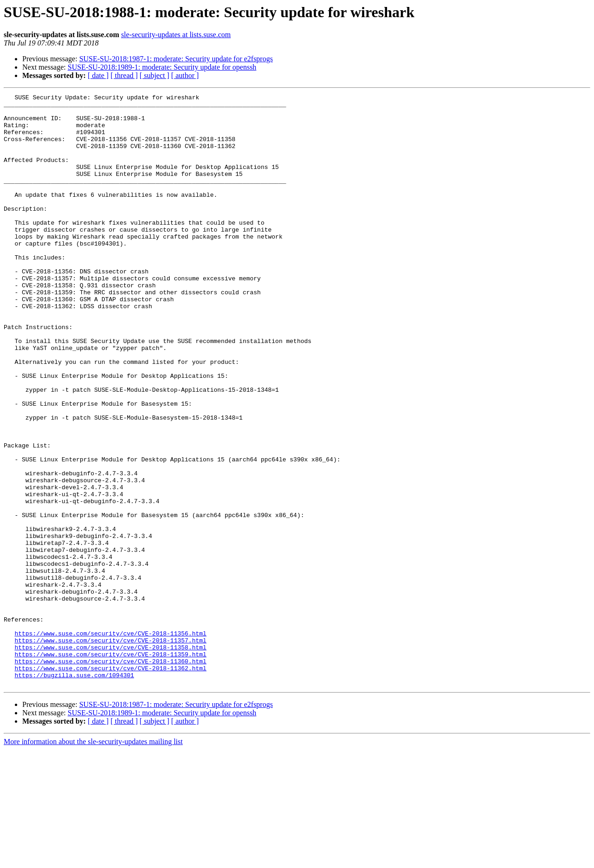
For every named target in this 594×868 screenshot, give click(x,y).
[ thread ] (124, 75)
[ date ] (98, 75)
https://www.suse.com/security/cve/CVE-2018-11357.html (110, 750)
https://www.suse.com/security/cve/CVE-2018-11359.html (110, 767)
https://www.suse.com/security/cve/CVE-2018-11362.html (110, 784)
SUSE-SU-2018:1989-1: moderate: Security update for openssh (162, 67)
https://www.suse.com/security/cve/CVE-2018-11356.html (110, 742)
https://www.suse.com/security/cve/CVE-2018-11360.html (110, 775)
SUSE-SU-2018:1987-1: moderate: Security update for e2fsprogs (176, 59)
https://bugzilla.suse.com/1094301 (74, 792)
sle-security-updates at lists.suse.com (176, 35)
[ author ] (185, 75)
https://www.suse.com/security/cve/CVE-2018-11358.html (110, 758)
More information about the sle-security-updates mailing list (93, 860)
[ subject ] (155, 75)
